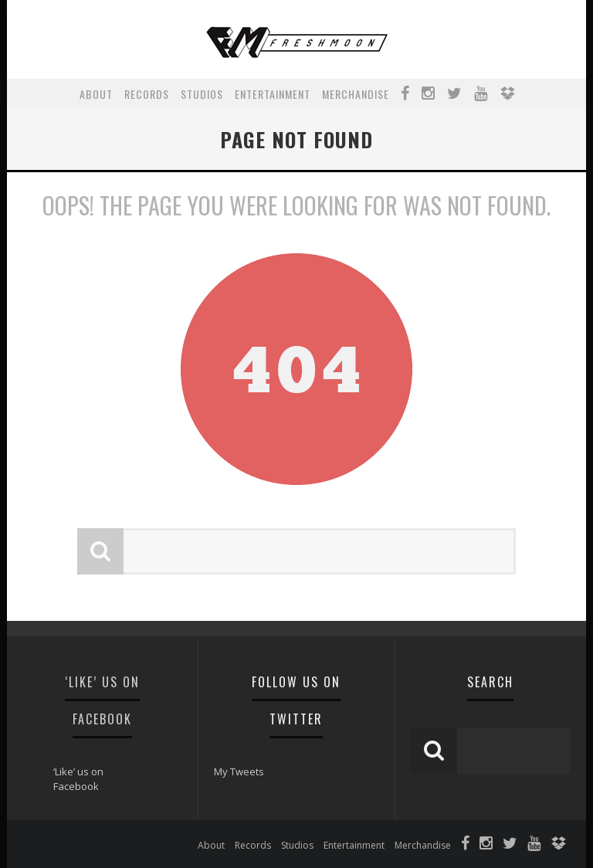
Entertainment (273, 94)
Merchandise (356, 94)
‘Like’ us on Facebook (78, 779)
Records (147, 94)
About (96, 94)
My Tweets (239, 771)
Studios (202, 94)
